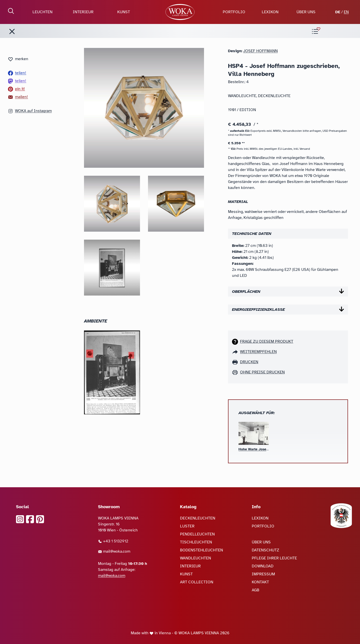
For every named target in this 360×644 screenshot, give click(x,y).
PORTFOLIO (234, 12)
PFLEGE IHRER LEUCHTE (274, 558)
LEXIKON (270, 12)
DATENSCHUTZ (265, 550)
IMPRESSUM (263, 574)
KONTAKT (260, 582)
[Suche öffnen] (11, 11)
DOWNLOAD (263, 566)
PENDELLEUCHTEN (197, 534)
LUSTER (187, 526)
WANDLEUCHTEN (195, 558)
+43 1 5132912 (113, 541)
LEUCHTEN (42, 12)
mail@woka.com (114, 551)
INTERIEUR (83, 12)
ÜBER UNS (306, 12)
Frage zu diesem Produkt (267, 341)
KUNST (124, 12)
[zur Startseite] (180, 12)
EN (346, 12)
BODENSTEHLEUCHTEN (201, 550)
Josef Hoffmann (260, 51)
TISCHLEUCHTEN (196, 542)
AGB (255, 590)
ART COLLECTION (197, 582)
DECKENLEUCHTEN (198, 518)
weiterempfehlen (258, 352)
